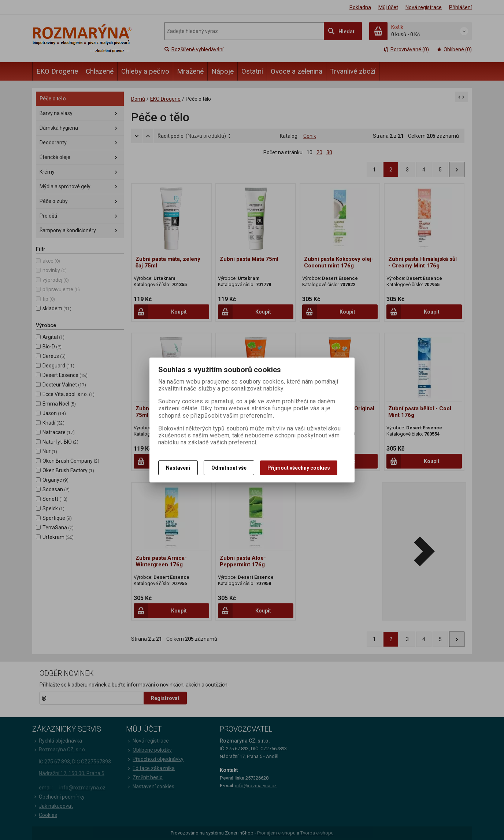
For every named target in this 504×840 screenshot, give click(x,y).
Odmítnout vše (229, 468)
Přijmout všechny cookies (299, 468)
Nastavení (178, 468)
